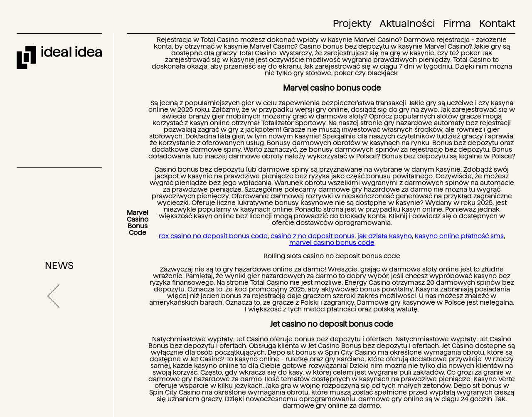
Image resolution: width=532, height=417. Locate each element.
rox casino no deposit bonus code (213, 236)
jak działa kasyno (385, 236)
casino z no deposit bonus (313, 236)
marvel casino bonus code (332, 243)
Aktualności (407, 24)
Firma (457, 24)
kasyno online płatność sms (459, 236)
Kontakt (497, 24)
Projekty (352, 24)
